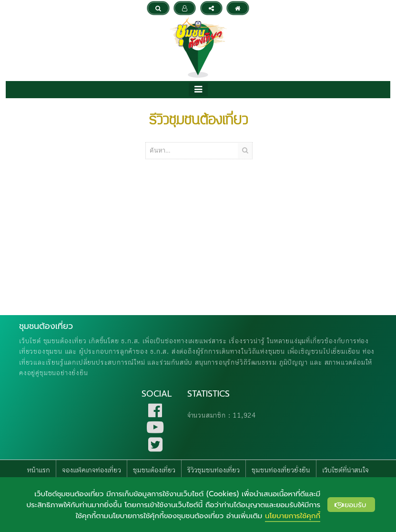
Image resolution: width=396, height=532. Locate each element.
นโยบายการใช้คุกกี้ (293, 516)
